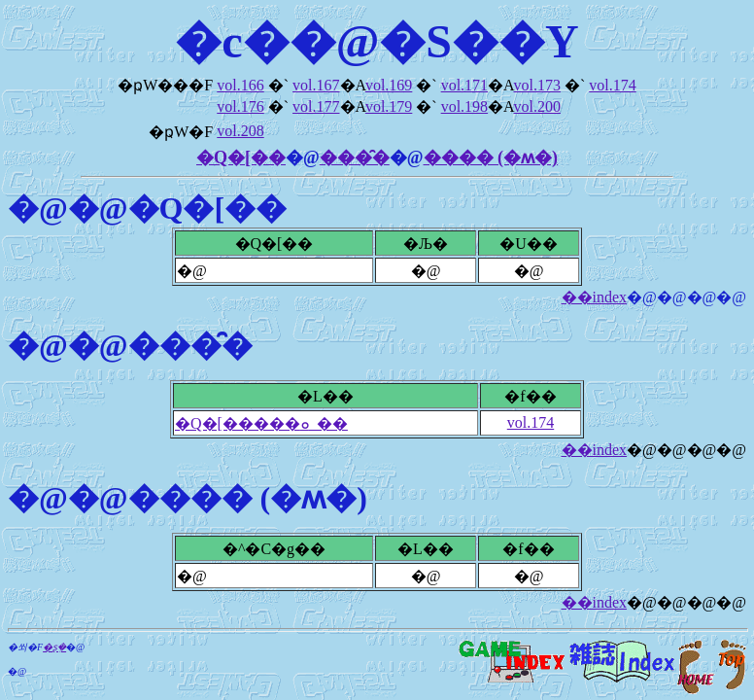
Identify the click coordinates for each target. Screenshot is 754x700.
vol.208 (240, 131)
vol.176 (240, 106)
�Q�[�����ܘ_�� (261, 423)
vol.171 (464, 85)
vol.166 (240, 85)
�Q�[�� (241, 157)
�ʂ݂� (54, 647)
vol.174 (612, 85)
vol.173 (536, 85)
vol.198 (464, 106)
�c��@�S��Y (377, 41)
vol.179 (389, 106)
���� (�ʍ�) (491, 157)
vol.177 (316, 106)
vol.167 (316, 85)
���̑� (355, 157)
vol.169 (389, 85)
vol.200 (536, 106)
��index (595, 297)
